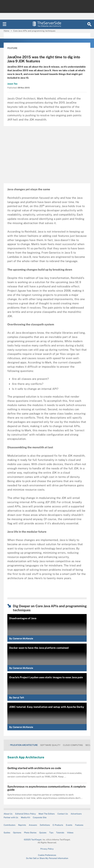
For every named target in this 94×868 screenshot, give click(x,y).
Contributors (10, 825)
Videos (70, 833)
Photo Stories (30, 833)
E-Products (58, 825)
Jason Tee (12, 84)
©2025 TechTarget (33, 840)
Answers (33, 825)
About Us (8, 814)
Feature (12, 48)
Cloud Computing (73, 745)
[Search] (89, 24)
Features (79, 825)
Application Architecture (23, 745)
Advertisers (76, 814)
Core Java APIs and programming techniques (34, 31)
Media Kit (26, 817)
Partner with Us (11, 817)
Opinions (17, 833)
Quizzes (43, 833)
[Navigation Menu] (5, 24)
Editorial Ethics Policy (26, 814)
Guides (7, 833)
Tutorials (60, 833)
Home (6, 31)
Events (69, 825)
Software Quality (50, 745)
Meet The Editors (47, 814)
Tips (51, 833)
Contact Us (63, 814)
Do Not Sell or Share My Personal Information (47, 858)
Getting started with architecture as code (34, 768)
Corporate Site (40, 817)
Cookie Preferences (47, 855)
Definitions (45, 825)
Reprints (22, 825)
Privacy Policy (47, 849)
